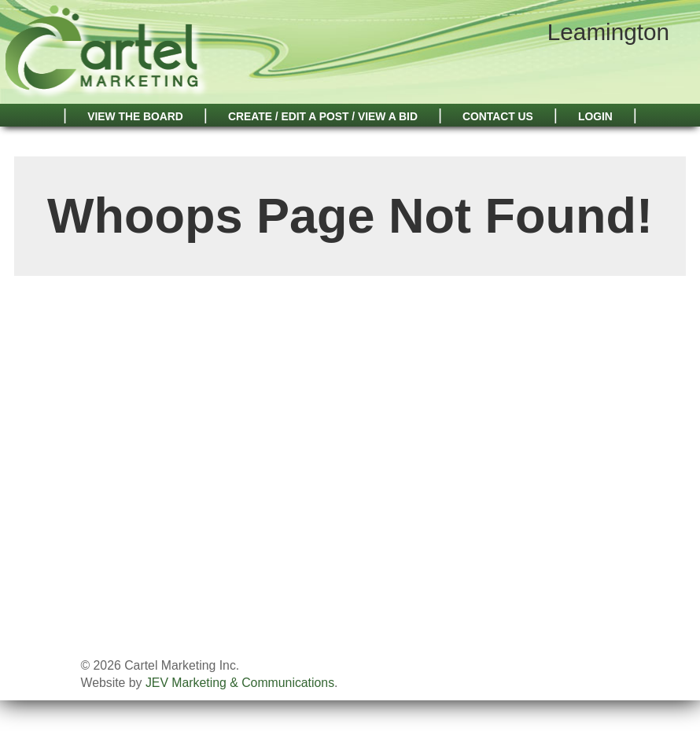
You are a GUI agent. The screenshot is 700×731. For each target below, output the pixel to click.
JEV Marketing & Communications (240, 683)
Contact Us (498, 116)
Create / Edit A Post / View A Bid (323, 116)
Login (595, 116)
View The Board (135, 116)
